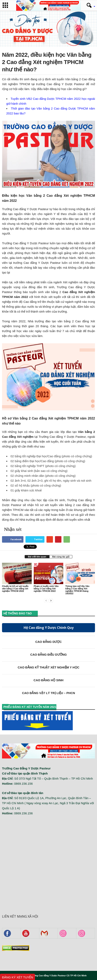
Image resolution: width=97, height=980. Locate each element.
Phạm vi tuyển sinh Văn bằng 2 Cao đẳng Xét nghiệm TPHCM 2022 (46, 589)
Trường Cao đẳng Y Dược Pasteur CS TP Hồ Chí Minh (58, 976)
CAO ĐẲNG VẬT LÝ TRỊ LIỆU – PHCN (48, 693)
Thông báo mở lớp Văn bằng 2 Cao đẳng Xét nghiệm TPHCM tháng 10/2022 (77, 590)
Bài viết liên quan (37, 557)
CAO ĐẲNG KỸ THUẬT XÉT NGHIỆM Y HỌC (49, 667)
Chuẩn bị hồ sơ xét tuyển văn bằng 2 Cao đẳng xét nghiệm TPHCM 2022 (15, 589)
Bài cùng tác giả (61, 557)
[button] (90, 5)
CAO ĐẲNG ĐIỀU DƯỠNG (48, 655)
